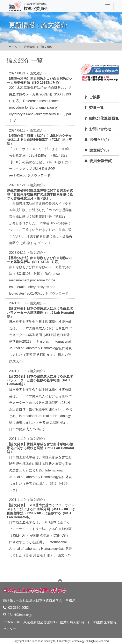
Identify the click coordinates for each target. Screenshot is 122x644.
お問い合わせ (100, 129)
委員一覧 (96, 108)
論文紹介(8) (99, 150)
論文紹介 (47, 47)
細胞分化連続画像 (104, 118)
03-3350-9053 (16, 608)
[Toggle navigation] (108, 6)
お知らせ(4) (99, 140)
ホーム (13, 47)
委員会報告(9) (101, 161)
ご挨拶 (95, 97)
